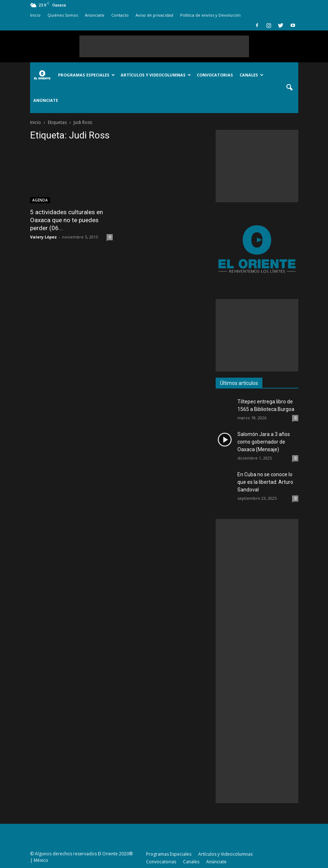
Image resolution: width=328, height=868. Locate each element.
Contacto (120, 15)
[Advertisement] (164, 46)
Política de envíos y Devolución (210, 15)
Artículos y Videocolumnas (156, 75)
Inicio (35, 15)
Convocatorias (215, 75)
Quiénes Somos (63, 15)
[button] (290, 88)
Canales (252, 75)
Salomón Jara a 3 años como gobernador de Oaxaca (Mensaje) (264, 442)
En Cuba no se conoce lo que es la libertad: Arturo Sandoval (265, 482)
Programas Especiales (86, 75)
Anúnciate (95, 15)
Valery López (43, 237)
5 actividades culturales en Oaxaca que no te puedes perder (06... (67, 220)
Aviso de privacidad (154, 15)
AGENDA (40, 200)
